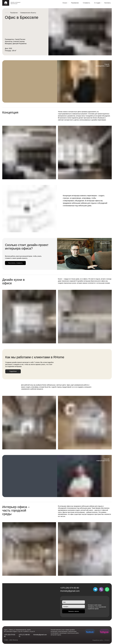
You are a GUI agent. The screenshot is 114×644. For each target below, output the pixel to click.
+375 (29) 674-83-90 (70, 589)
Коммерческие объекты (28, 13)
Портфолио (75, 3)
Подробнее (14, 373)
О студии (97, 3)
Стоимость (86, 3)
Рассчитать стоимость (17, 264)
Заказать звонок (74, 614)
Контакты (108, 3)
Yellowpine (106, 640)
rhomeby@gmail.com (70, 593)
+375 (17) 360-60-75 (24, 636)
